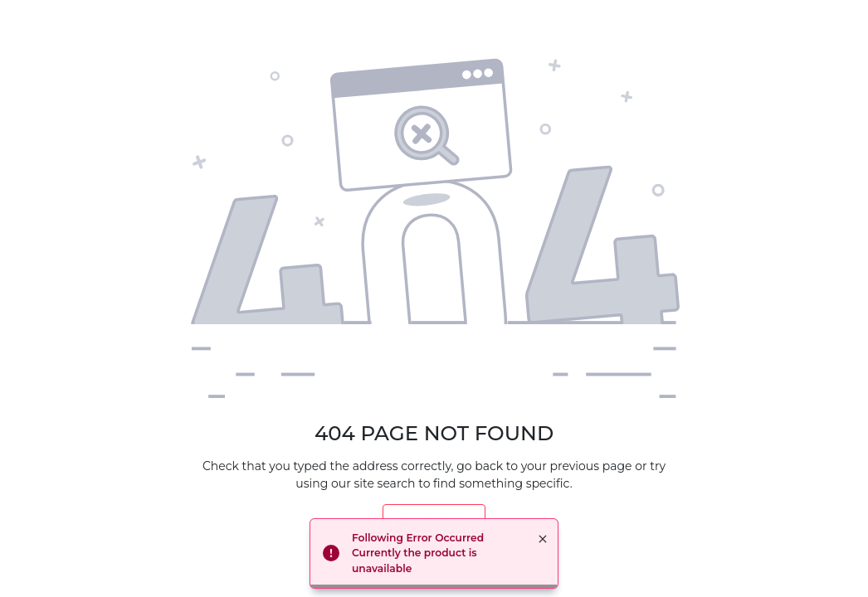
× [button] (543, 539)
